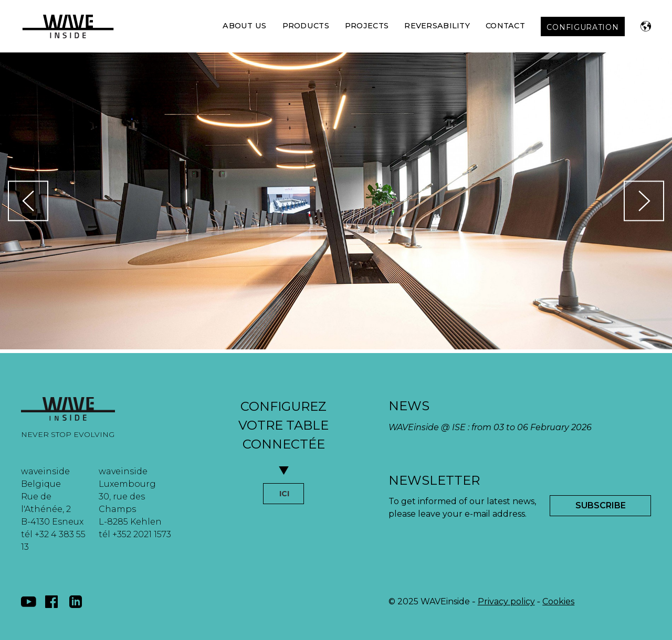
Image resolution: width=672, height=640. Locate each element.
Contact (505, 26)
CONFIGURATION (582, 27)
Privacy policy (506, 601)
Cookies (558, 601)
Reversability (437, 26)
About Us (244, 26)
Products (306, 26)
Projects (367, 26)
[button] (646, 26)
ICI (284, 494)
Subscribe (601, 505)
